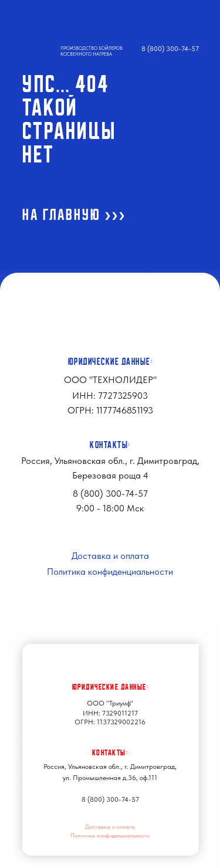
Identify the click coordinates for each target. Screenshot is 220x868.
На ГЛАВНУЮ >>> (74, 215)
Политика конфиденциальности (110, 572)
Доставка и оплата (110, 556)
